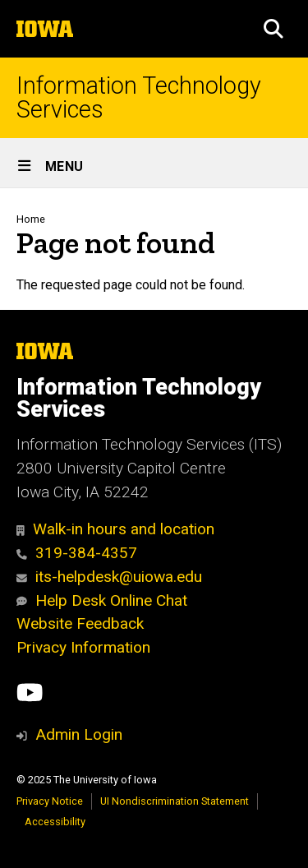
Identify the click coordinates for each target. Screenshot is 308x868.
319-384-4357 (77, 553)
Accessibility (55, 822)
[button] (274, 29)
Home (31, 219)
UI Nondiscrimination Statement (175, 801)
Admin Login (79, 734)
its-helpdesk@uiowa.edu (109, 577)
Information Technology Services (139, 98)
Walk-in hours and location (115, 529)
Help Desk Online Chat (102, 600)
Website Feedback (80, 623)
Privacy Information (83, 647)
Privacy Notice (50, 801)
